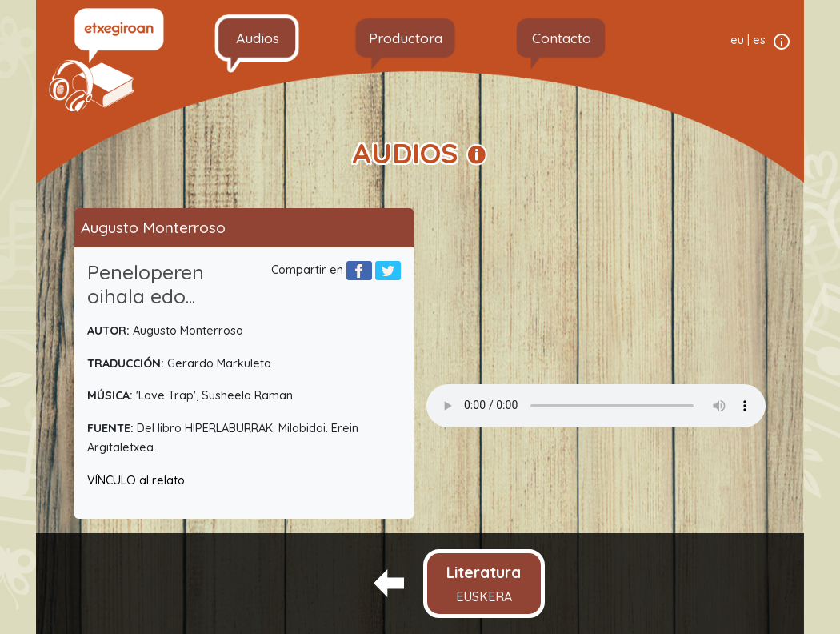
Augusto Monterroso (153, 227)
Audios (258, 38)
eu (737, 40)
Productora (406, 38)
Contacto (562, 38)
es (759, 40)
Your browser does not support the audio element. (596, 406)
